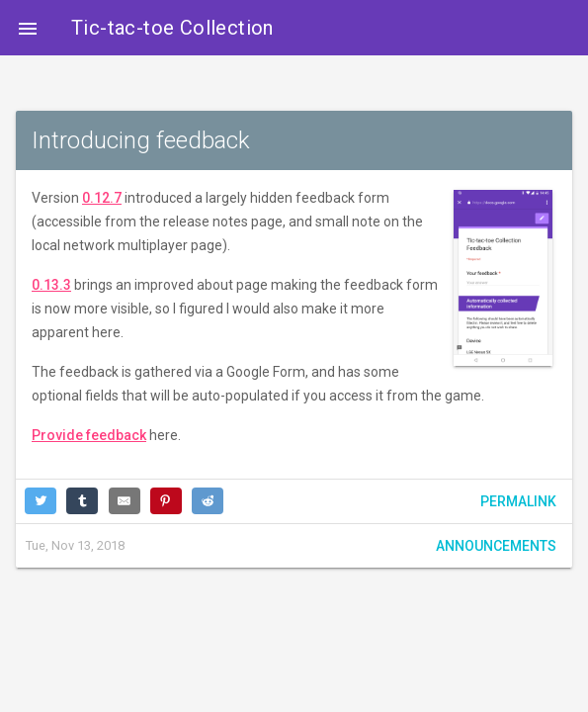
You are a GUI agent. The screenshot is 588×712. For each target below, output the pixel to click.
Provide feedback (89, 435)
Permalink (518, 501)
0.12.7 (102, 198)
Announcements (496, 546)
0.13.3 (51, 285)
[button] (28, 28)
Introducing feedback (141, 140)
